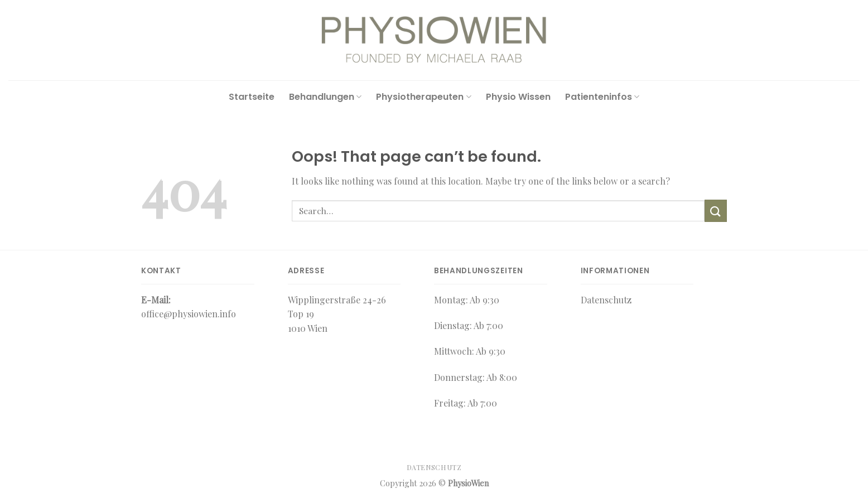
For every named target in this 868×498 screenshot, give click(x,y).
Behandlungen (325, 97)
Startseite (252, 97)
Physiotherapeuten (423, 97)
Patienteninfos (602, 97)
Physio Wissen (518, 97)
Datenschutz (434, 467)
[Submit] (716, 211)
